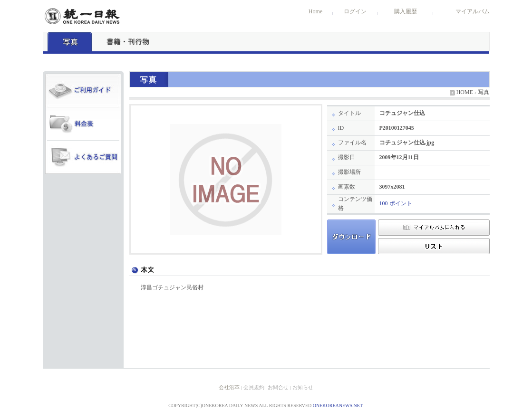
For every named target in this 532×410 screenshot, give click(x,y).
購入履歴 (406, 11)
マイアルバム (473, 11)
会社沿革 (229, 387)
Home (315, 11)
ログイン (355, 11)
